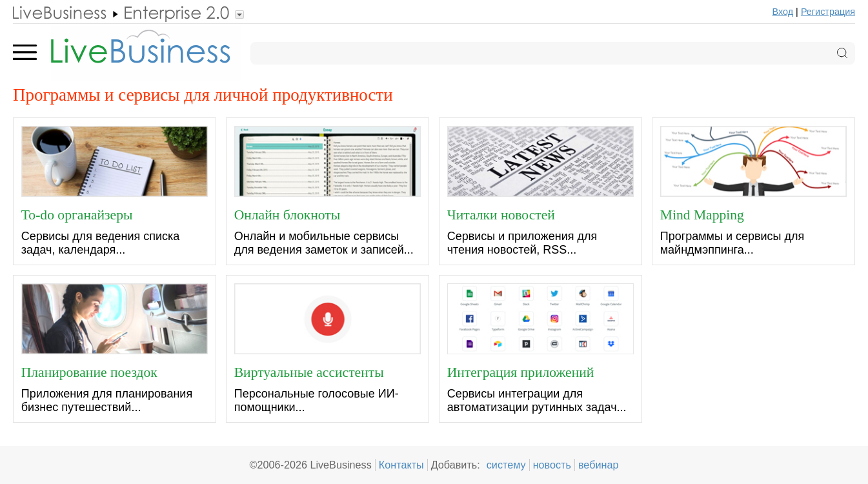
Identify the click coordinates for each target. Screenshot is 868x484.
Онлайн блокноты (288, 214)
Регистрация (828, 12)
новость (552, 465)
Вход (783, 12)
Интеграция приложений (521, 372)
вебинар (599, 465)
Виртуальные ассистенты (309, 372)
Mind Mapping (702, 214)
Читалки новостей (501, 214)
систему (506, 465)
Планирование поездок (89, 372)
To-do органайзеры (77, 214)
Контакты (401, 465)
